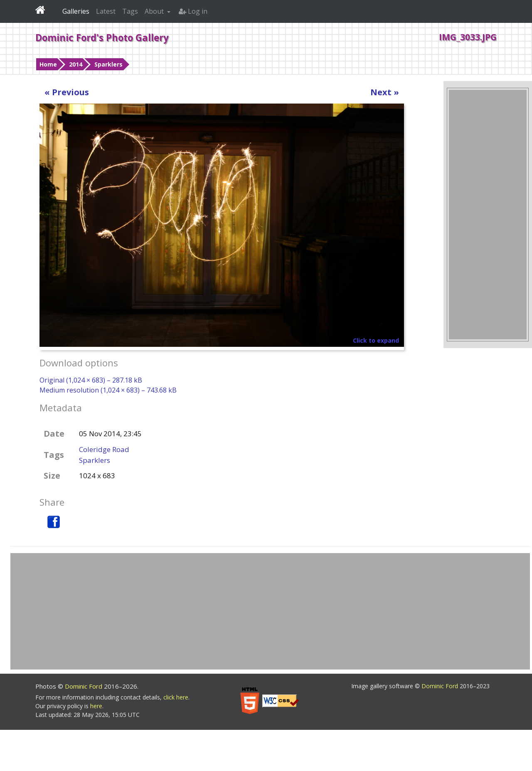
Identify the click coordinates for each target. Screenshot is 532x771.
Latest (106, 11)
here (96, 706)
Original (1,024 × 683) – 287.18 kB (91, 380)
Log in (193, 11)
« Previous (67, 92)
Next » (385, 92)
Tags (130, 11)
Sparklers (108, 64)
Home (48, 64)
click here (176, 697)
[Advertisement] (488, 215)
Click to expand (376, 340)
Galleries (76, 11)
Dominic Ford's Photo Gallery (102, 37)
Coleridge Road (104, 449)
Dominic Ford (84, 686)
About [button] (155, 11)
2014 (76, 64)
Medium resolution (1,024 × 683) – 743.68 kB (108, 390)
